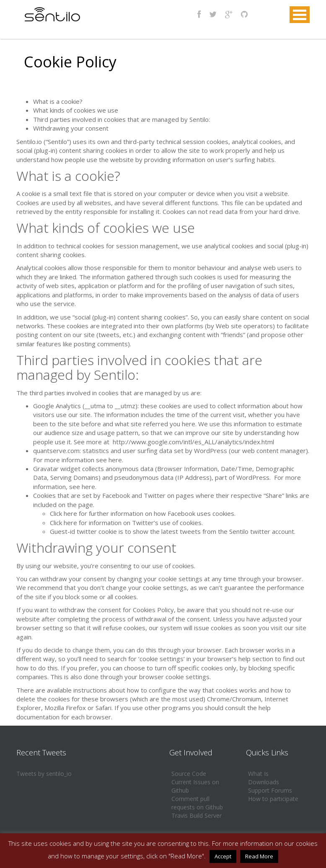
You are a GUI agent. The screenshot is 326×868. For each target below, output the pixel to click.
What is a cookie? (58, 101)
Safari (103, 708)
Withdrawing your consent (71, 128)
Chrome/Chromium (234, 699)
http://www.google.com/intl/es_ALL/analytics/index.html (193, 442)
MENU (300, 15)
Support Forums (270, 790)
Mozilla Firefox (65, 708)
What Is (258, 774)
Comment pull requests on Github (197, 803)
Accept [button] (223, 856)
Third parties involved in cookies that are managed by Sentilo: (122, 119)
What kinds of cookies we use (76, 110)
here (115, 460)
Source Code (189, 774)
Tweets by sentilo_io (44, 774)
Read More (259, 856)
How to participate (273, 799)
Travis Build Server (197, 815)
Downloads (264, 782)
